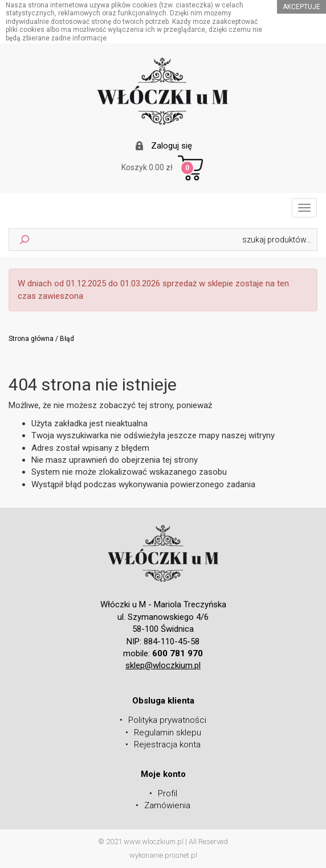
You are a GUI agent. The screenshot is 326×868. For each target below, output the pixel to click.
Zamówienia (167, 805)
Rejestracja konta (167, 744)
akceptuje (301, 7)
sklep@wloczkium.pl (163, 665)
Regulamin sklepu (168, 733)
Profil (168, 793)
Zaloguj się (172, 146)
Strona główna (31, 339)
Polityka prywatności (167, 720)
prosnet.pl (181, 855)
